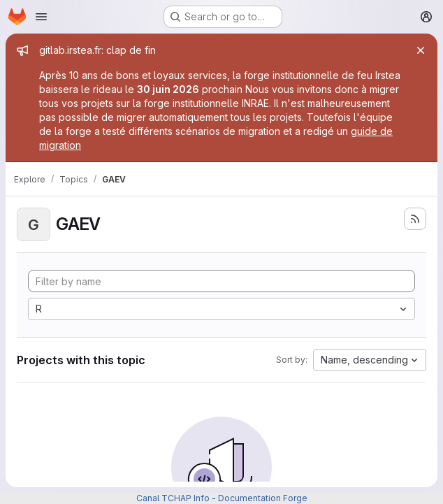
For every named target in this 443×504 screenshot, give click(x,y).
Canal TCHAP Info (173, 498)
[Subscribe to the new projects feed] (415, 219)
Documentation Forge (263, 498)
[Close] (421, 50)
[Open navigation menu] (41, 17)
